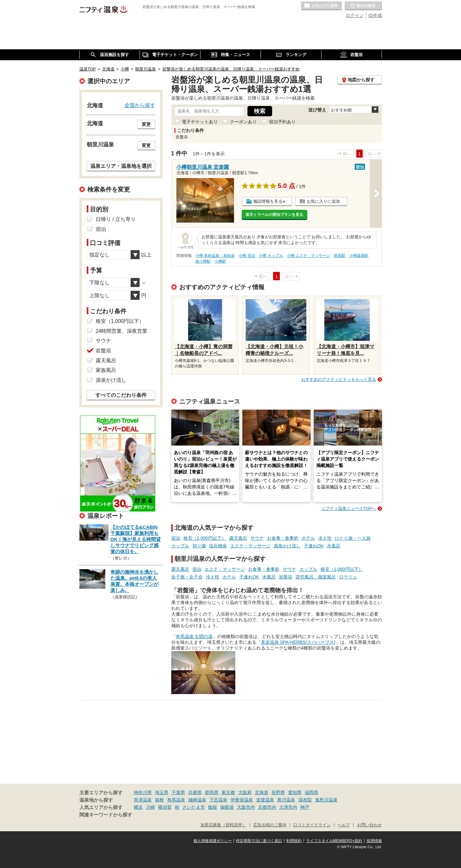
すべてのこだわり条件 (121, 395)
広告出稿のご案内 (270, 825)
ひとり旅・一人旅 (353, 538)
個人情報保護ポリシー (213, 841)
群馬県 (212, 792)
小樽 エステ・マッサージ (308, 256)
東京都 (228, 792)
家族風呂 (106, 370)
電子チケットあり (200, 122)
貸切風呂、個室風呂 (316, 577)
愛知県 (295, 792)
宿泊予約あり (282, 122)
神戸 (305, 807)
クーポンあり (243, 122)
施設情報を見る (268, 201)
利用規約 (294, 841)
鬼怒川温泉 (326, 800)
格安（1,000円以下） (205, 538)
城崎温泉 (197, 800)
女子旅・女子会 (187, 577)
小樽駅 (220, 261)
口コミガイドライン (312, 825)
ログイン (355, 15)
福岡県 (311, 792)
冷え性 (325, 538)
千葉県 (178, 792)
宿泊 (176, 538)
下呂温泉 (218, 800)
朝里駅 (340, 256)
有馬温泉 (176, 800)
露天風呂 (238, 538)
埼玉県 (162, 792)
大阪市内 (246, 807)
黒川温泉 (286, 800)
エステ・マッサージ (250, 546)
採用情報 (374, 841)
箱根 (159, 800)
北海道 (262, 792)
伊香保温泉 (242, 800)
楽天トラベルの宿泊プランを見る (274, 215)
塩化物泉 (218, 546)
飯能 (213, 807)
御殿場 (227, 807)
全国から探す (140, 105)
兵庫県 (195, 792)
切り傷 (199, 546)
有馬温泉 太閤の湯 (194, 636)
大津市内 (288, 807)
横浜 (138, 807)
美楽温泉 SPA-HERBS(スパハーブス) (298, 642)
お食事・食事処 (283, 538)
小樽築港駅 (359, 256)
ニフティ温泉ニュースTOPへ (349, 508)
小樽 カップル (271, 256)
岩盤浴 (286, 577)
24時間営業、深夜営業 (122, 331)
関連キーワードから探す (106, 815)
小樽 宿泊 (247, 256)
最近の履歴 (363, 6)
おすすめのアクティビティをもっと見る (339, 379)
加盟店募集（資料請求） (223, 825)
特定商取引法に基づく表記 (259, 841)
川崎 (150, 807)
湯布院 (305, 800)
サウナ (257, 538)
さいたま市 (194, 807)
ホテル (308, 538)
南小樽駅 (203, 261)
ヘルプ (344, 825)
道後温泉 (265, 800)
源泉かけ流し (287, 546)
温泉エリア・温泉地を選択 (121, 166)
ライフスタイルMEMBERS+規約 (334, 841)
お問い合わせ (369, 825)
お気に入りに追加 (323, 201)
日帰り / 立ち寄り (116, 219)
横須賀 (165, 807)
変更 (146, 124)
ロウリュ (348, 577)
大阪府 (245, 792)
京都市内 (267, 807)
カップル (180, 546)
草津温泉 (143, 800)
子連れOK (314, 546)
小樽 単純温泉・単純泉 (215, 256)
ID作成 (375, 15)
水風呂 (334, 546)
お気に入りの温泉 (321, 6)
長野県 (278, 792)
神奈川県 (143, 792)
